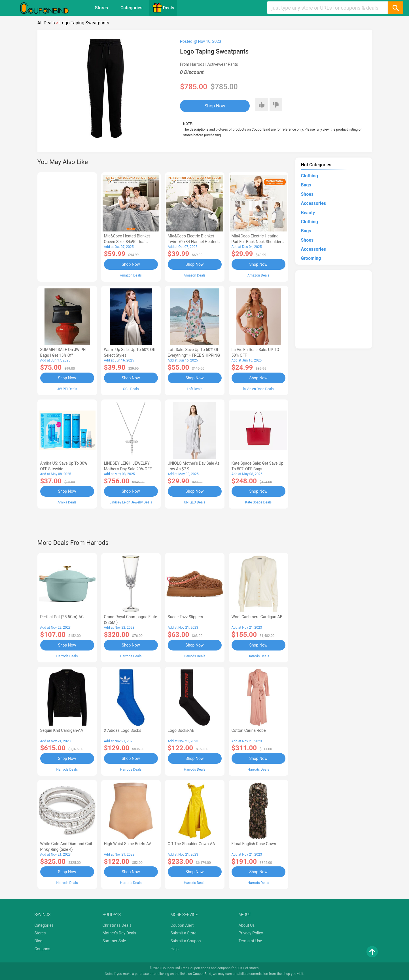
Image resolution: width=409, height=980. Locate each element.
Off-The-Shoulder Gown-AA (191, 844)
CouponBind (202, 974)
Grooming (311, 258)
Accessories (313, 203)
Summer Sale (114, 941)
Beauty (308, 213)
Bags (306, 185)
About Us (247, 925)
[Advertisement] (67, 226)
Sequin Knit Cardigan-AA (62, 730)
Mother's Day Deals (119, 933)
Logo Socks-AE (181, 730)
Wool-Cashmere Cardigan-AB (257, 617)
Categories (132, 8)
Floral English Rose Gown (254, 844)
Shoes (307, 194)
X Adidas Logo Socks (123, 730)
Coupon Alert (182, 925)
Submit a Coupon (186, 941)
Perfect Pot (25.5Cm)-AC (62, 617)
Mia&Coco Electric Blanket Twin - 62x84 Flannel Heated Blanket (193, 242)
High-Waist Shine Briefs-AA (128, 844)
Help (175, 949)
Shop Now (215, 106)
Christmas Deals (117, 925)
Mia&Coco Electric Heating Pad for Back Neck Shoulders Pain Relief (258, 242)
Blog (39, 941)
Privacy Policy (251, 933)
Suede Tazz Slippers (186, 617)
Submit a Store (184, 933)
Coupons (43, 949)
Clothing (310, 176)
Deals (163, 8)
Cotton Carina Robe (249, 730)
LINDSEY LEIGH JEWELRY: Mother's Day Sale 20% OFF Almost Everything (128, 469)
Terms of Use (250, 941)
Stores (101, 8)
